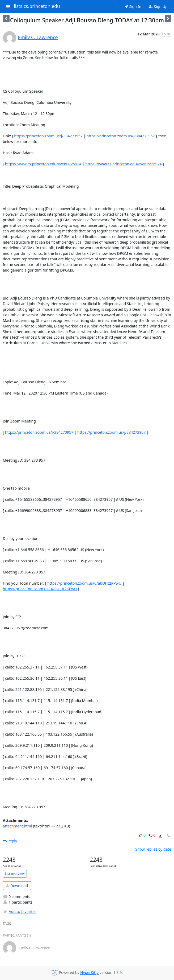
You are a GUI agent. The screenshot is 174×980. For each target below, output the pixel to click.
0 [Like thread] (143, 835)
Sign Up (158, 7)
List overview (15, 874)
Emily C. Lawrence (38, 37)
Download (17, 886)
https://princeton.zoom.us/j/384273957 (48, 136)
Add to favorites (20, 911)
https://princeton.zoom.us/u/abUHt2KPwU (84, 583)
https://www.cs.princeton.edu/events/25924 (43, 164)
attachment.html (18, 826)
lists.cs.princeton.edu (37, 6)
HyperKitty (89, 973)
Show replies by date (153, 849)
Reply (10, 841)
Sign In (133, 7)
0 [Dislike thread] (152, 835)
